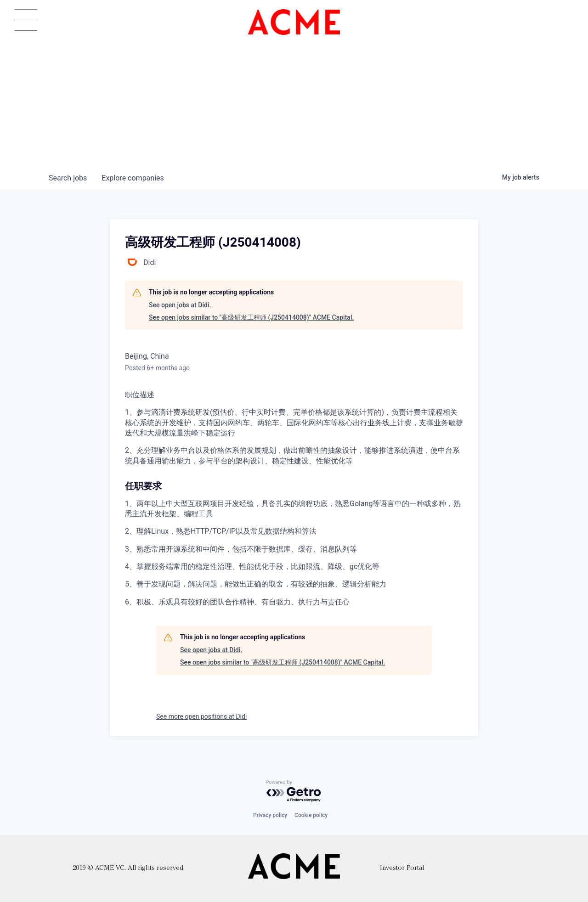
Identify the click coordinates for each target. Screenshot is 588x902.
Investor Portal (402, 868)
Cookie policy (311, 815)
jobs (68, 178)
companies (133, 178)
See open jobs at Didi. (180, 305)
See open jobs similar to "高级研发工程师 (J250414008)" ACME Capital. (251, 317)
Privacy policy (270, 815)
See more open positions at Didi (201, 716)
